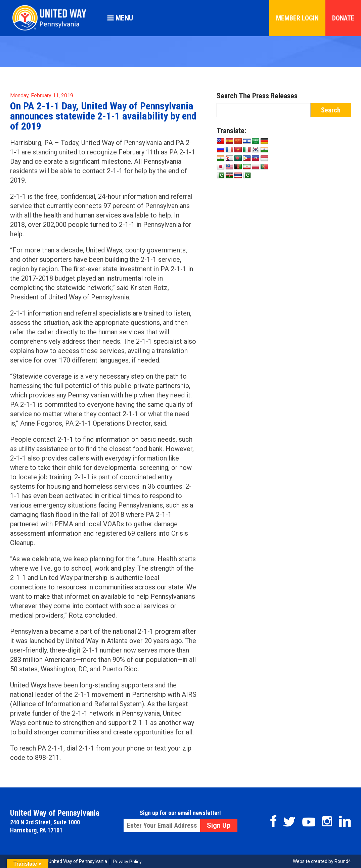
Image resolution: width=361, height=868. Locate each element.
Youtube (309, 822)
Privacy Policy (127, 862)
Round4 (343, 861)
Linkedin (345, 821)
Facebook (273, 821)
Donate (343, 18)
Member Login (297, 18)
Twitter (289, 822)
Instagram (327, 821)
